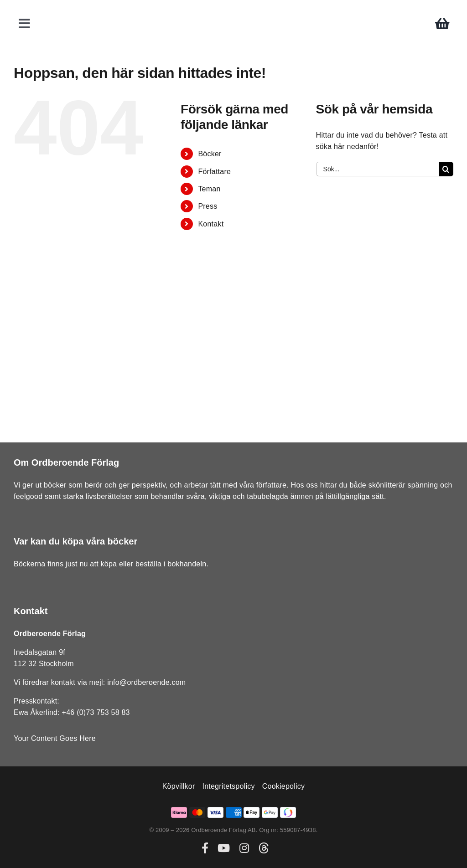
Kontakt (211, 224)
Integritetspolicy (228, 786)
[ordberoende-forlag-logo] (234, 10)
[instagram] (244, 848)
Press (208, 206)
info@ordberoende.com (146, 682)
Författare (214, 172)
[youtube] (224, 848)
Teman (209, 189)
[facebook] (205, 848)
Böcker (210, 154)
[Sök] (446, 169)
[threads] (264, 848)
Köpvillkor (179, 786)
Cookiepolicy (284, 786)
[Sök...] (377, 169)
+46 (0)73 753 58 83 (96, 712)
